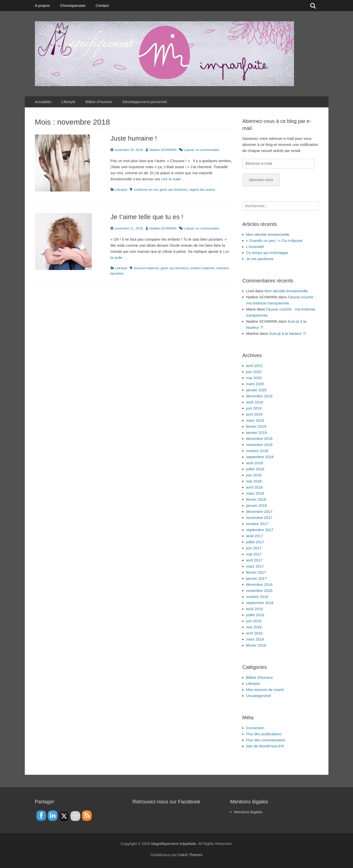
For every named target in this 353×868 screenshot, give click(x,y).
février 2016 (256, 645)
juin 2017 (254, 548)
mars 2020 (255, 384)
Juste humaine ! (134, 138)
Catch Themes (190, 855)
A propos (42, 5)
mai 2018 (254, 481)
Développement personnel (145, 102)
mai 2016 (254, 627)
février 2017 (256, 572)
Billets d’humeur (99, 102)
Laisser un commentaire (202, 150)
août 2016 (255, 609)
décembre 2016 (259, 584)
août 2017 (255, 536)
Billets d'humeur (260, 677)
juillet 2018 (255, 469)
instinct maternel (203, 268)
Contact (102, 5)
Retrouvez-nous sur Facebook (167, 802)
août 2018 (255, 463)
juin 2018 (254, 475)
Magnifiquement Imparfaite (174, 844)
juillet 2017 (255, 542)
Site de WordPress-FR (265, 746)
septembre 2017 (260, 530)
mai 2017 (254, 554)
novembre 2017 (259, 518)
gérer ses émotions (173, 190)
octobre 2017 (257, 524)
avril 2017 (254, 560)
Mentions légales (248, 812)
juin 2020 (254, 372)
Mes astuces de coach (265, 690)
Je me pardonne (260, 259)
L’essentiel (255, 247)
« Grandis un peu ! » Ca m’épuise (274, 240)
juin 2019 (254, 408)
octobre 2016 (257, 597)
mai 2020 (254, 378)
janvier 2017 (257, 578)
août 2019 (255, 402)
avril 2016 (254, 633)
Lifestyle (68, 102)
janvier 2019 (257, 432)
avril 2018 (254, 487)
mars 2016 (255, 639)
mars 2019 (255, 420)
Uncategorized (258, 696)
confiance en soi (146, 190)
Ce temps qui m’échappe (267, 253)
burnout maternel (146, 268)
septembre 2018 (260, 457)
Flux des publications (264, 734)
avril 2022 (254, 366)
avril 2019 (254, 414)
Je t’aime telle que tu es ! (147, 217)
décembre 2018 (259, 439)
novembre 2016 (259, 591)
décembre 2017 (259, 512)
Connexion (255, 728)
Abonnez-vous (261, 180)
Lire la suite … (173, 179)
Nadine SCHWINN (163, 150)
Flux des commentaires (266, 740)
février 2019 (256, 426)
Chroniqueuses (73, 5)
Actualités (43, 102)
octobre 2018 (257, 451)
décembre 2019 (259, 396)
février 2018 (256, 499)
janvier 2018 (257, 505)
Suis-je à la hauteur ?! (287, 333)
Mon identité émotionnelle (268, 234)
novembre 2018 (259, 445)
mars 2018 (255, 493)
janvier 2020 (257, 390)
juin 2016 (254, 621)
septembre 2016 (260, 603)
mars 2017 (255, 566)
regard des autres (202, 190)
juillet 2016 (255, 615)
